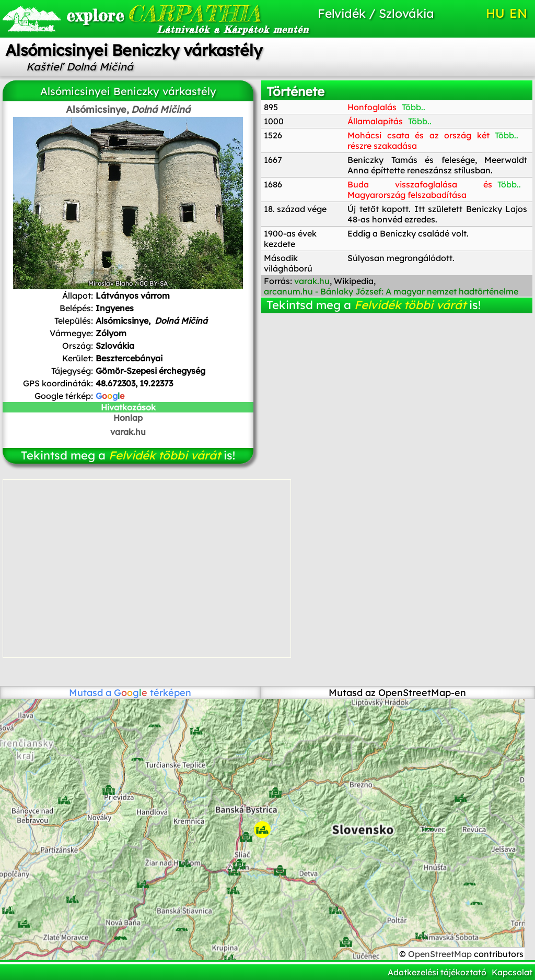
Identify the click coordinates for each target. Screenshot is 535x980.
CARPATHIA (147, 13)
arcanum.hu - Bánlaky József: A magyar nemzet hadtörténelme (391, 291)
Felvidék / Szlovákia (376, 13)
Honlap (128, 418)
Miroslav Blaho (111, 283)
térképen (153, 693)
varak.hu (128, 432)
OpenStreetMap (441, 954)
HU (495, 13)
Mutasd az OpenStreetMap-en (397, 693)
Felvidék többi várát (165, 455)
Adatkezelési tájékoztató (437, 972)
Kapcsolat (512, 972)
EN (518, 13)
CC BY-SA (154, 283)
